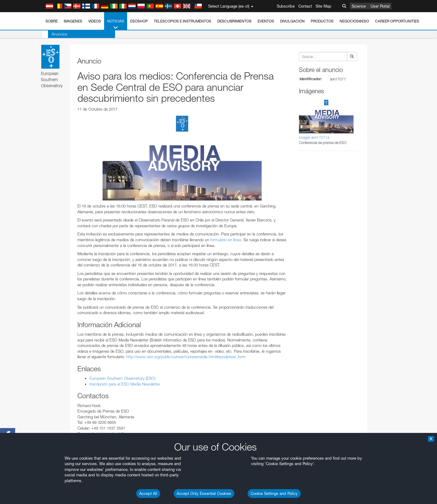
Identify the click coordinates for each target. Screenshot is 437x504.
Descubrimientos (234, 21)
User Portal (380, 6)
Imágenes (73, 21)
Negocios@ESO (354, 21)
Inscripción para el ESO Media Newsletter (125, 384)
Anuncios (54, 34)
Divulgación (292, 21)
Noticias (116, 25)
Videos (95, 21)
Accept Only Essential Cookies (204, 493)
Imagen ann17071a (314, 137)
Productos (322, 21)
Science (359, 6)
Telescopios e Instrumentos (183, 21)
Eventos (266, 21)
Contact (305, 6)
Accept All (148, 493)
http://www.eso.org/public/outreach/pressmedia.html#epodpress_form (186, 357)
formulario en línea (226, 240)
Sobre (52, 21)
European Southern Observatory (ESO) (122, 378)
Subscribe (286, 6)
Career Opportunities (397, 21)
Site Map (324, 6)
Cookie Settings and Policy (274, 493)
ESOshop (139, 21)
